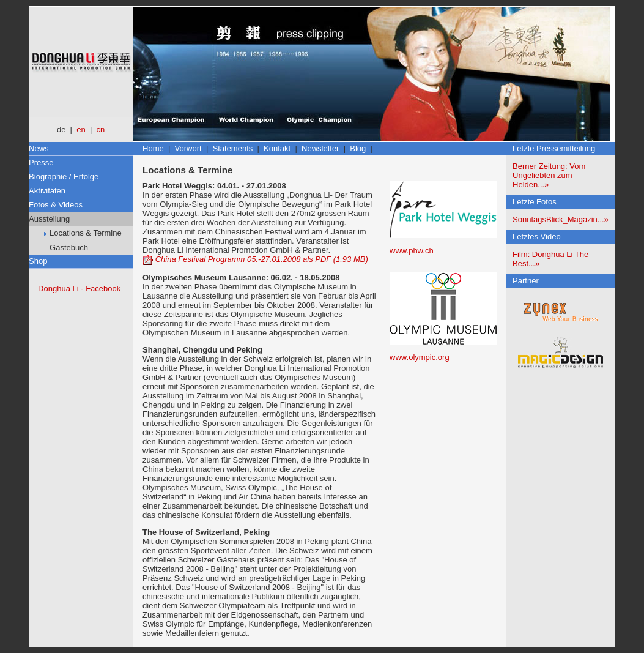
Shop (38, 261)
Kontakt (277, 148)
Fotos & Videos (56, 205)
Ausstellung (49, 219)
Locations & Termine (83, 233)
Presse (41, 162)
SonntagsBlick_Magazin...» (561, 219)
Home (153, 148)
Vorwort (188, 148)
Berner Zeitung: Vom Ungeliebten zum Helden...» (549, 175)
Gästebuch (66, 248)
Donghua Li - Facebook (79, 289)
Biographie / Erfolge (64, 177)
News (39, 148)
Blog (358, 148)
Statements (233, 148)
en (81, 129)
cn (101, 129)
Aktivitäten (47, 191)
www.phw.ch (412, 251)
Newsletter (320, 148)
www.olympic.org (420, 357)
